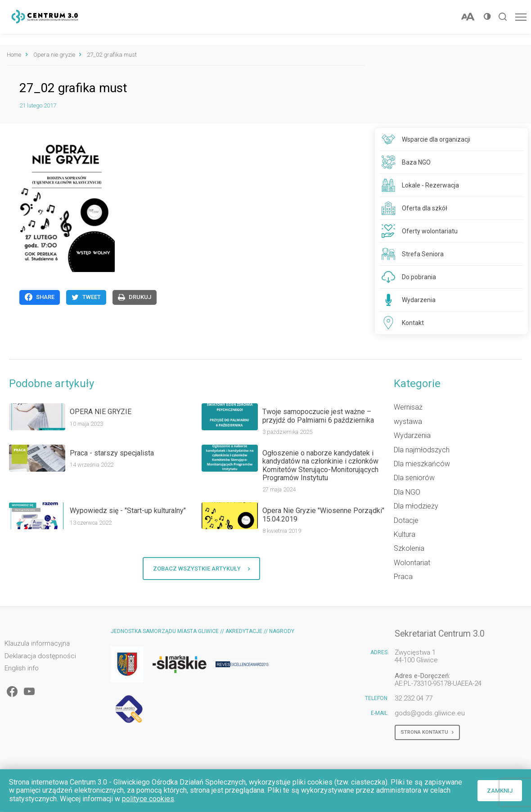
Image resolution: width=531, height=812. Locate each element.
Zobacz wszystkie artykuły (201, 569)
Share (40, 297)
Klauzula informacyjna (37, 644)
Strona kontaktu (427, 732)
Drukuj (135, 297)
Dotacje (406, 520)
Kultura (405, 534)
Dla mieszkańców (422, 464)
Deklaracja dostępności (40, 656)
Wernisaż (408, 407)
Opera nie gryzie (54, 55)
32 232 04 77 (414, 698)
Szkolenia (409, 548)
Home (14, 55)
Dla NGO (407, 492)
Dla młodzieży (416, 506)
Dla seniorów (414, 478)
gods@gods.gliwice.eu (430, 713)
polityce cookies (148, 799)
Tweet (86, 297)
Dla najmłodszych (422, 450)
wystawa (408, 422)
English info (22, 668)
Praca (403, 577)
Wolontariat (412, 563)
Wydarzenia (412, 435)
